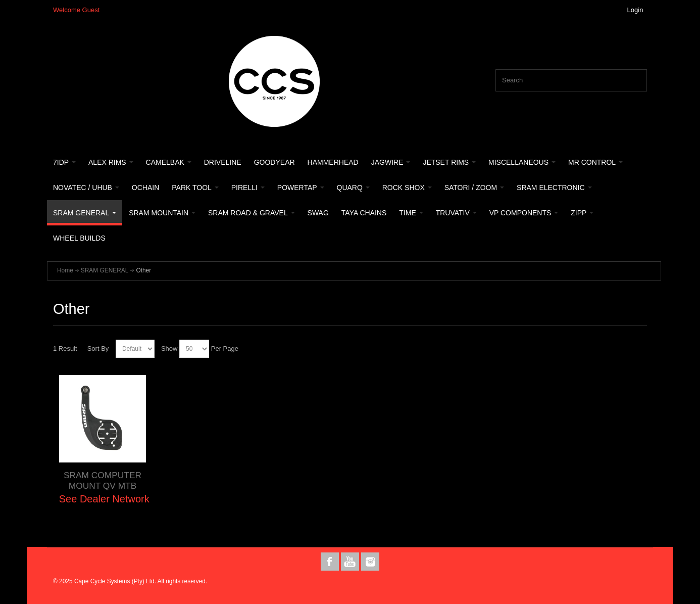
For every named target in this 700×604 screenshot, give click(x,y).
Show (169, 349)
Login (635, 10)
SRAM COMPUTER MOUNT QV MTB (103, 481)
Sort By (98, 349)
